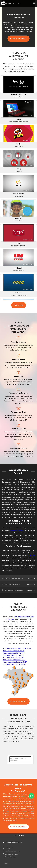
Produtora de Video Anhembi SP (14, 651)
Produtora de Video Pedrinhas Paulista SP (17, 649)
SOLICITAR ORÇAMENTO (18, 39)
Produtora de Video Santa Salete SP (15, 662)
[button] (34, 4)
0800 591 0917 (16, 4)
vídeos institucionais (17, 530)
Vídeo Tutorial (19, 196)
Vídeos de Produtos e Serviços (19, 295)
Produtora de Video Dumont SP (13, 655)
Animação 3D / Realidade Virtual (19, 122)
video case (31, 555)
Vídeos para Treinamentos (18, 246)
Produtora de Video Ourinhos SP (14, 653)
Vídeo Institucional (19, 97)
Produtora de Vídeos (14, 842)
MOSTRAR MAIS (19, 305)
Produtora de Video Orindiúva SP (14, 660)
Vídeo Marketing (18, 146)
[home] (6, 3)
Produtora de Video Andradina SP (14, 664)
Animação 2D (18, 171)
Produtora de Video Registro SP (13, 658)
